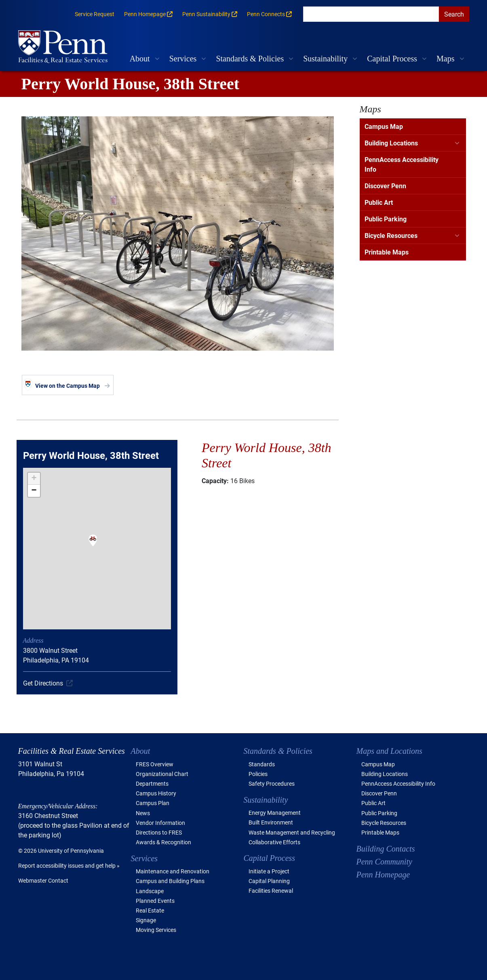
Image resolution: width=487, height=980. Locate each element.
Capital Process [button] (392, 59)
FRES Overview (155, 764)
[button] (93, 546)
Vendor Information (160, 823)
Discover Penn (385, 186)
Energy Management (275, 813)
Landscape (150, 891)
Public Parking (386, 219)
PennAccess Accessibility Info (402, 164)
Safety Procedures (272, 783)
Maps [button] (445, 59)
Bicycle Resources (391, 235)
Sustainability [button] (325, 59)
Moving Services (156, 930)
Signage (146, 920)
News (143, 813)
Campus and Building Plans (170, 881)
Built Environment (271, 822)
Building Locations (391, 143)
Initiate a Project (269, 871)
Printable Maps (387, 252)
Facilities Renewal (271, 891)
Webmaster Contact (43, 880)
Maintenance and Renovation (173, 871)
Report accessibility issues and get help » (69, 865)
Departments (152, 783)
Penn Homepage (383, 875)
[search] (371, 14)
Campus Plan (153, 803)
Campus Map (384, 126)
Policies (258, 774)
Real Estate (150, 910)
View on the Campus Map (67, 386)
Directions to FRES (159, 832)
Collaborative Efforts (274, 842)
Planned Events (155, 901)
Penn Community (384, 862)
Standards (262, 764)
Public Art (379, 202)
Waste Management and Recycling (292, 832)
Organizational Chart (162, 774)
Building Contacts (386, 849)
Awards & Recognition (163, 842)
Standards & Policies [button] (250, 59)
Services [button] (183, 59)
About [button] (140, 59)
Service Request (95, 14)
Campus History (156, 793)
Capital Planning (269, 881)
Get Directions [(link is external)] (43, 683)
